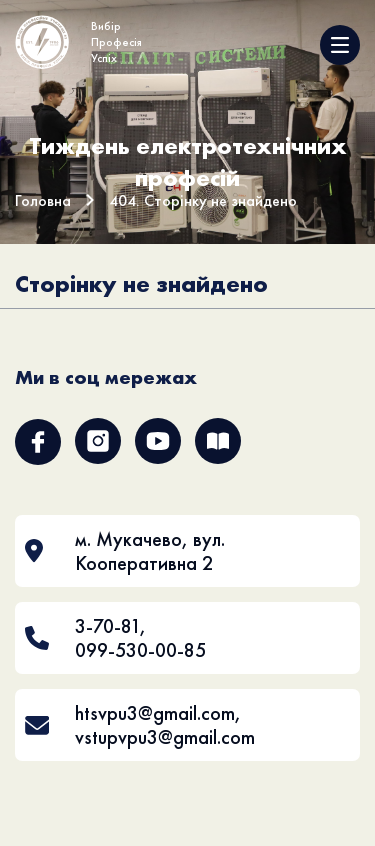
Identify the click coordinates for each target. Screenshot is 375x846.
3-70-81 (107, 626)
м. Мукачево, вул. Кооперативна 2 (150, 551)
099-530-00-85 (140, 650)
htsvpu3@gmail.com (155, 713)
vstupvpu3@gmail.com (165, 737)
